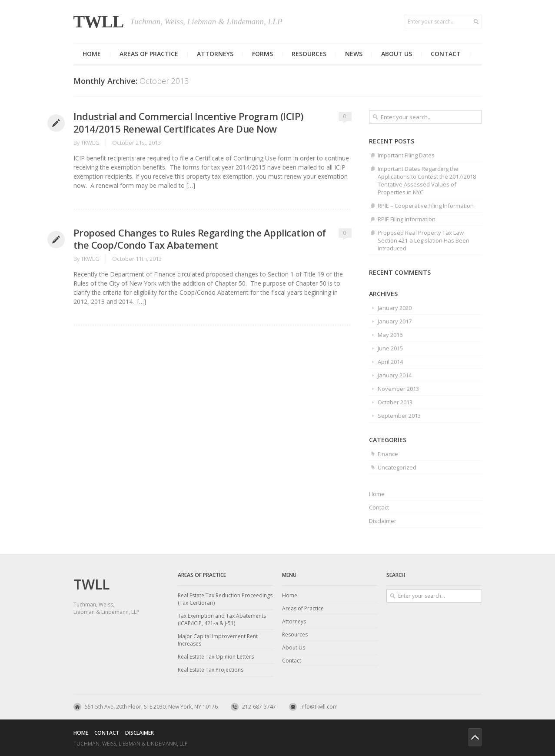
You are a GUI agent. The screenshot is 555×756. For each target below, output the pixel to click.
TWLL (99, 22)
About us (397, 54)
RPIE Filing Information (407, 219)
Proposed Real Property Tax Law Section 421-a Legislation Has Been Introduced (424, 240)
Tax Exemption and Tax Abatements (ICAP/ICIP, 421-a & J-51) (222, 619)
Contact (446, 54)
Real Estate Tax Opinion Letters (216, 657)
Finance (388, 454)
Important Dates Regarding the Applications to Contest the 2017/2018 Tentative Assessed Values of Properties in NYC (427, 180)
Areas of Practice (149, 54)
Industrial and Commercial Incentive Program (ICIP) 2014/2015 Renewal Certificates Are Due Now (188, 122)
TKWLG (90, 143)
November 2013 (398, 389)
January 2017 (395, 321)
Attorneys (215, 54)
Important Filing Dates (406, 155)
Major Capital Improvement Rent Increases (218, 640)
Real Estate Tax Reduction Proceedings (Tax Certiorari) (225, 599)
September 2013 (399, 416)
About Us (294, 648)
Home (92, 54)
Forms (263, 54)
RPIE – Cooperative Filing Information (426, 206)
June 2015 (390, 348)
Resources (309, 54)
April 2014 (390, 362)
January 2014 (395, 375)
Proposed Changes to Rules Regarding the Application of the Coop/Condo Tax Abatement (200, 239)
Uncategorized (397, 467)
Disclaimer (383, 521)
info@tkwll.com (319, 707)
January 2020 (395, 308)
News (354, 54)
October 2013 (395, 402)
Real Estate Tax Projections (211, 670)
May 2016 (390, 335)
